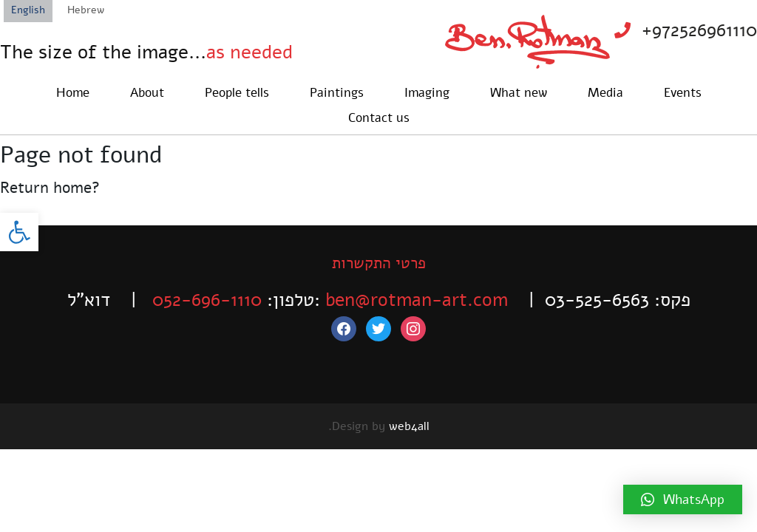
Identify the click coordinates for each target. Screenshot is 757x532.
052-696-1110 (207, 300)
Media (605, 93)
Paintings (337, 93)
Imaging (427, 93)
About (147, 93)
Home (73, 93)
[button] (19, 232)
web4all (409, 426)
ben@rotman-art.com (417, 300)
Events (683, 93)
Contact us (379, 118)
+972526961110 (699, 30)
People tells (237, 93)
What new (519, 93)
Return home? (50, 188)
